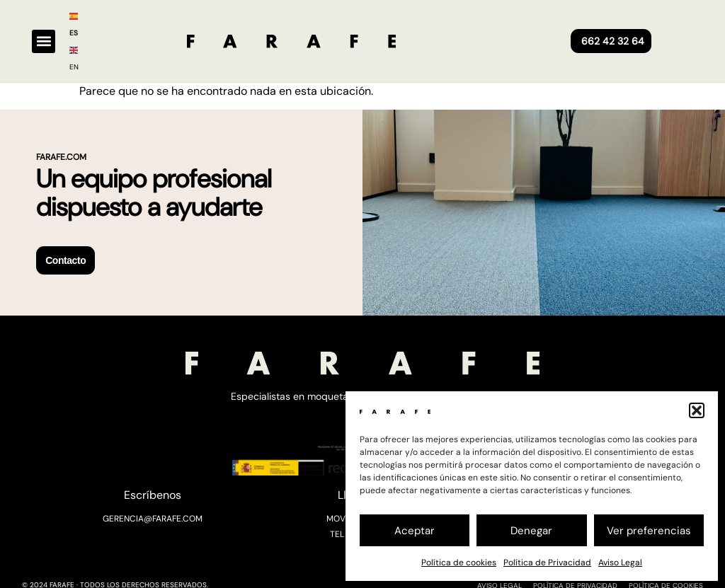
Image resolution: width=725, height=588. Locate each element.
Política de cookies (459, 563)
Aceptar (415, 531)
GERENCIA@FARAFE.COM (153, 518)
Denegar (531, 531)
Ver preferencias (649, 531)
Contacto (65, 260)
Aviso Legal (620, 563)
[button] (697, 410)
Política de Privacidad (547, 563)
